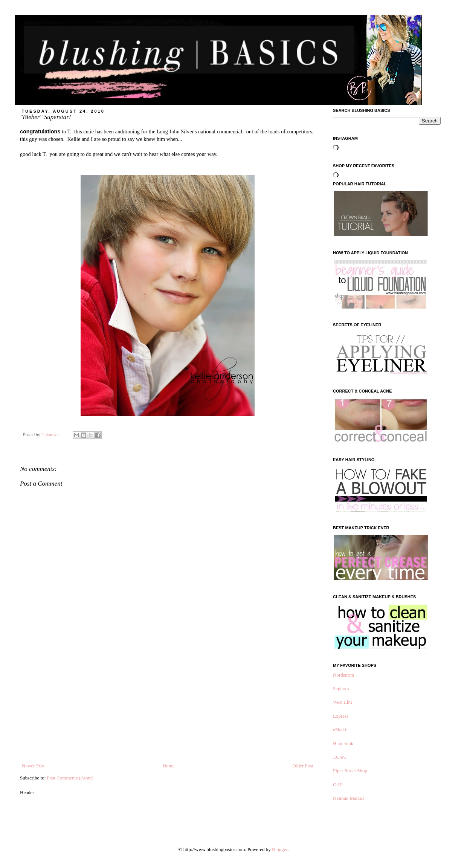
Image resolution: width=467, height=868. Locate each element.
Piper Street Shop (350, 771)
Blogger (280, 849)
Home (169, 766)
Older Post (303, 766)
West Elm (343, 702)
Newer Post (33, 766)
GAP (338, 785)
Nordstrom (343, 675)
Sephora (341, 688)
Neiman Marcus (349, 798)
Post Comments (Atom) (70, 778)
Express (341, 716)
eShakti (340, 730)
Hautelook (343, 743)
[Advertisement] (168, 706)
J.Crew (340, 757)
